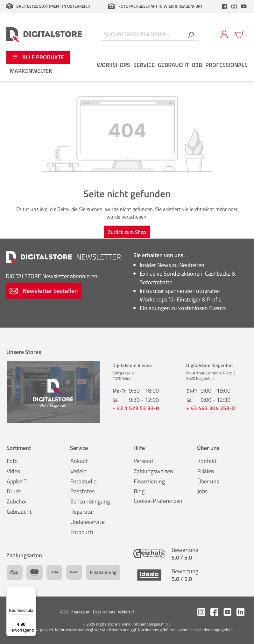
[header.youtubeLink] (244, 6)
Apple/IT (17, 481)
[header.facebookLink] (224, 6)
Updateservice (88, 522)
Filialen (206, 471)
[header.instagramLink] (234, 6)
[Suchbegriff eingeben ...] (142, 35)
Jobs (202, 491)
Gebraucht (19, 512)
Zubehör (17, 501)
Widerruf (126, 612)
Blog (139, 491)
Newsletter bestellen (44, 290)
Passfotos (82, 491)
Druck (14, 491)
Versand (143, 461)
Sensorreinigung (90, 501)
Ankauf (79, 461)
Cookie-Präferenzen (158, 501)
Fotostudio (84, 481)
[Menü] (32, 591)
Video (14, 471)
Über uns (208, 481)
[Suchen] (191, 35)
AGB (64, 612)
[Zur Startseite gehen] (44, 34)
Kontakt (207, 461)
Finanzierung (149, 481)
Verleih (78, 471)
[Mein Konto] (224, 34)
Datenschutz (104, 612)
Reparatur (82, 512)
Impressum (80, 612)
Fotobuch (82, 532)
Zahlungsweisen (153, 471)
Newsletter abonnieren (52, 276)
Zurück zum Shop (127, 232)
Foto (12, 461)
